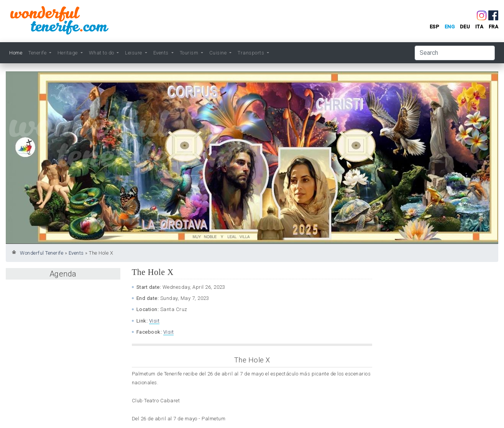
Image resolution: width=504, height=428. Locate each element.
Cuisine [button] (219, 53)
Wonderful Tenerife (42, 253)
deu (465, 27)
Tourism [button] (190, 53)
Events (76, 253)
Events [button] (162, 53)
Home (16, 53)
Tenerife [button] (38, 53)
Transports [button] (252, 53)
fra (494, 27)
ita (479, 27)
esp (435, 27)
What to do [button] (102, 53)
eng (450, 27)
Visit (154, 321)
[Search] (455, 53)
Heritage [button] (68, 53)
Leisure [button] (134, 53)
